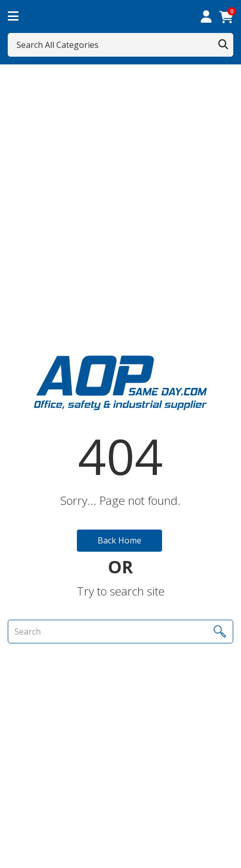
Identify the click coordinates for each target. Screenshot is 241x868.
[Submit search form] (223, 45)
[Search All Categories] (120, 45)
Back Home (119, 540)
